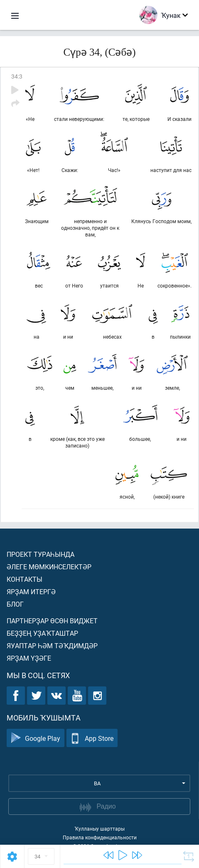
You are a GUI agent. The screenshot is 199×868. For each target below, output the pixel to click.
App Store (92, 738)
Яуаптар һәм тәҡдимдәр (52, 645)
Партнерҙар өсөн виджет (52, 621)
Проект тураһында (41, 554)
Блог (15, 604)
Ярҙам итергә (31, 591)
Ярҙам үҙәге (29, 658)
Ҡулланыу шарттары (99, 829)
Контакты (25, 579)
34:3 (17, 76)
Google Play (36, 738)
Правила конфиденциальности (100, 837)
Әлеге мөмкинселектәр (49, 567)
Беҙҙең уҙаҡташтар (42, 633)
